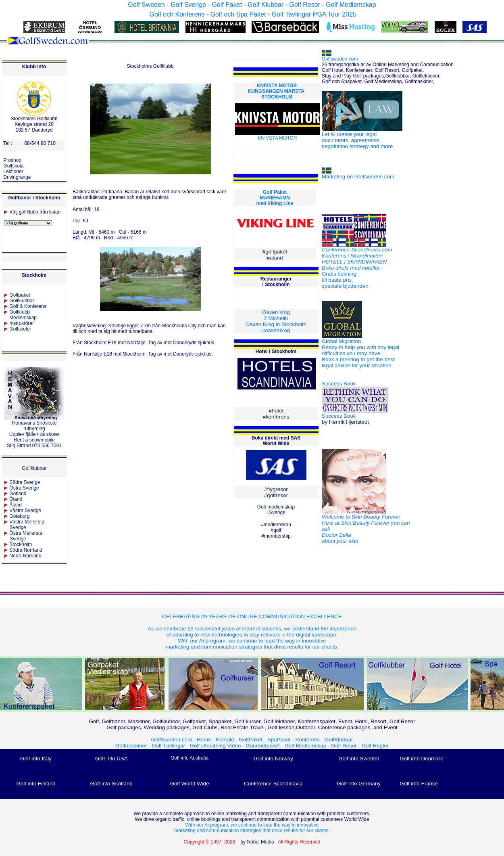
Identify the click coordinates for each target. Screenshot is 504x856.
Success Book (339, 384)
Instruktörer (22, 323)
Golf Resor (304, 5)
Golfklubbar (22, 301)
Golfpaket (20, 295)
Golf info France (419, 784)
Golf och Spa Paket (238, 14)
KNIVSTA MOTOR (277, 86)
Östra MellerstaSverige (23, 536)
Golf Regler (375, 746)
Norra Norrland (25, 556)
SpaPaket (281, 740)
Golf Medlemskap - (308, 746)
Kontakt (225, 740)
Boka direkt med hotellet (351, 268)
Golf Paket (275, 192)
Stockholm (21, 544)
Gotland (18, 494)
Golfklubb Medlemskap (20, 315)
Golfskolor (20, 329)
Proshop (12, 160)
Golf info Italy (36, 759)
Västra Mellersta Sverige (24, 525)
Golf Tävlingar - (171, 746)
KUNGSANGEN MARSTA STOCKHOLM (277, 94)
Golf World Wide (190, 784)
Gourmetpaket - (265, 746)
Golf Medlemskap (351, 5)
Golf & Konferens (28, 306)
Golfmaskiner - (133, 746)
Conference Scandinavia (273, 784)
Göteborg (19, 516)
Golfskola (13, 166)
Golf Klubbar (266, 5)
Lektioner (13, 172)
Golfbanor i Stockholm (34, 198)
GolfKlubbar (339, 740)
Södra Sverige (25, 482)
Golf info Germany (359, 784)
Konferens (307, 740)
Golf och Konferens (177, 14)
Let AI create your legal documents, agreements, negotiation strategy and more (357, 140)
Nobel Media (260, 842)
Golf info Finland (36, 784)
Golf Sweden (146, 5)
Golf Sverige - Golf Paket (207, 5)
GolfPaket (251, 740)
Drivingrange (17, 177)
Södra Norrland (26, 550)
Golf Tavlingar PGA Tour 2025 (314, 14)
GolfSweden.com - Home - (183, 740)
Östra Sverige (24, 488)
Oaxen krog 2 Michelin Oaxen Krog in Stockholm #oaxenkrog (276, 321)
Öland (16, 499)
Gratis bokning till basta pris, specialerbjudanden (345, 280)
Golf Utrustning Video (215, 746)
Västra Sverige (25, 511)
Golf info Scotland (111, 784)
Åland (16, 505)
